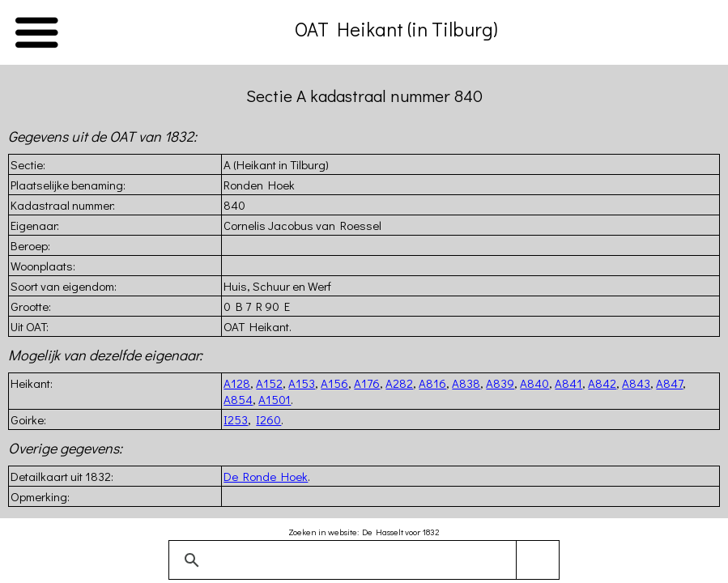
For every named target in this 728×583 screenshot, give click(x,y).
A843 (636, 383)
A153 (302, 383)
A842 (602, 383)
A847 (669, 383)
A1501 (275, 399)
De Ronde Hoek (266, 476)
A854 (238, 399)
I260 (268, 419)
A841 (568, 383)
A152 (269, 383)
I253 (236, 419)
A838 (466, 383)
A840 (534, 383)
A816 (432, 383)
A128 (237, 383)
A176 (367, 383)
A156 (334, 383)
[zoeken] (361, 560)
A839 (500, 383)
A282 (399, 383)
